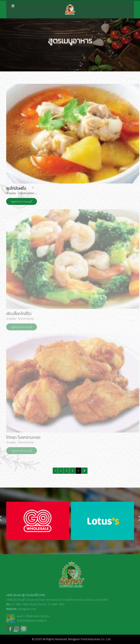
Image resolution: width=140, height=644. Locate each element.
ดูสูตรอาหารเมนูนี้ (22, 201)
